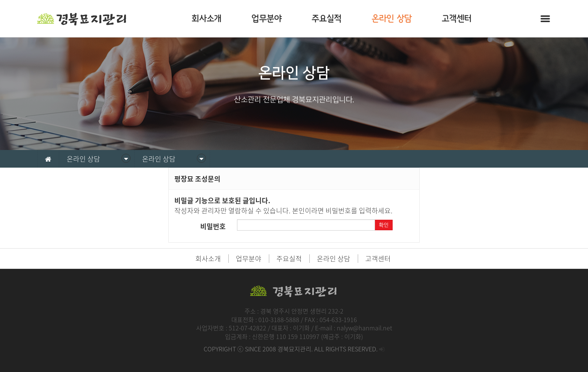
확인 (384, 225)
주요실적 (327, 19)
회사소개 (207, 19)
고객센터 (457, 19)
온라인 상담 (392, 19)
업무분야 (267, 19)
